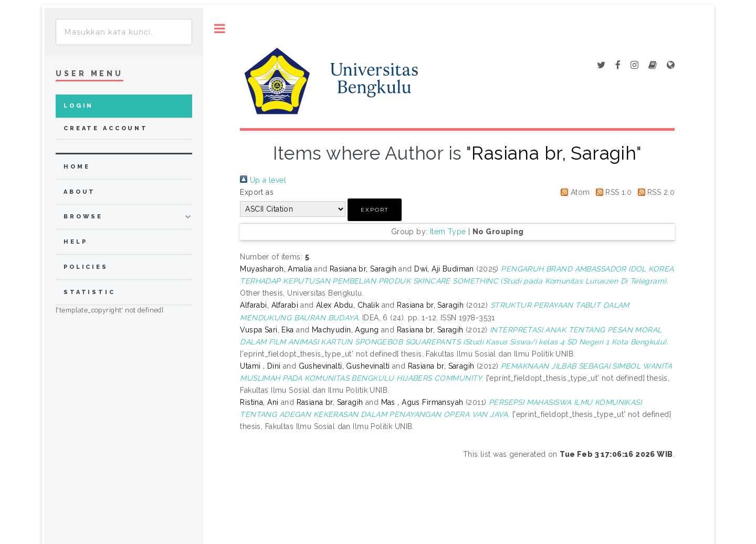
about (80, 192)
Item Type (448, 232)
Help (75, 242)
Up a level (263, 180)
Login (78, 106)
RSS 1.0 (612, 192)
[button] (375, 210)
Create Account (106, 128)
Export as (257, 192)
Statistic (90, 292)
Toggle (220, 29)
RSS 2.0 (654, 192)
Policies (86, 267)
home (77, 167)
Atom (573, 192)
